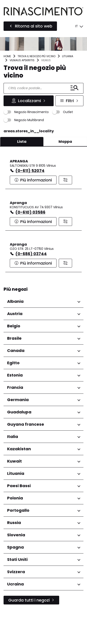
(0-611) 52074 (30, 171)
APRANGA (19, 161)
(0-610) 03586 (30, 212)
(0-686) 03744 (31, 254)
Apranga (18, 203)
